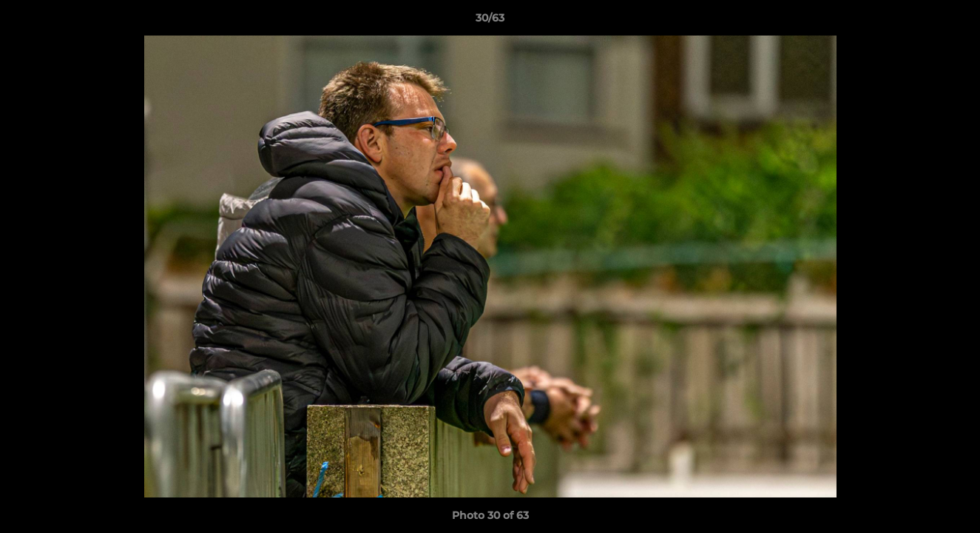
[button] (953, 21)
